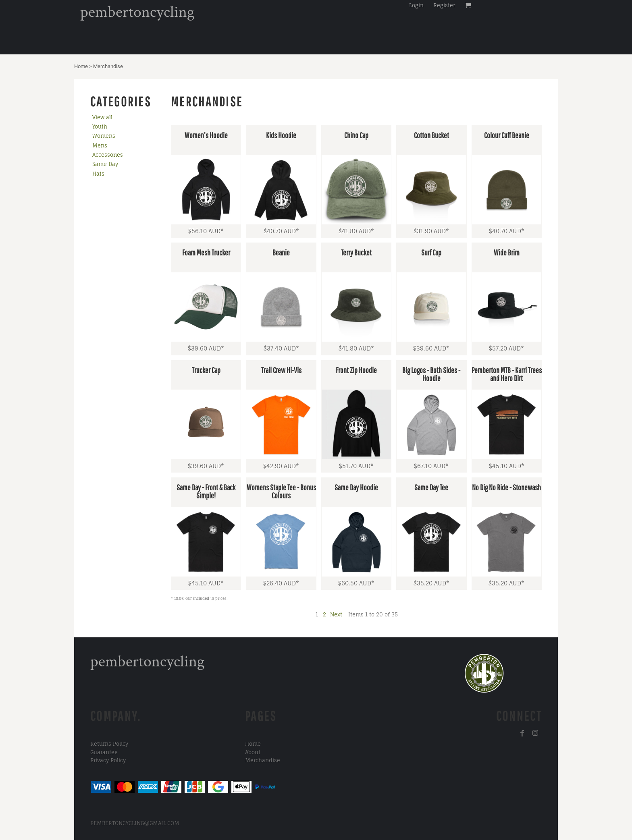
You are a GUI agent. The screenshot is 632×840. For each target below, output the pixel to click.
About (253, 752)
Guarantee (104, 752)
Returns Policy (109, 744)
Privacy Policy (108, 760)
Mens (100, 145)
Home (81, 66)
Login (416, 5)
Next (336, 614)
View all (102, 117)
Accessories (108, 155)
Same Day (105, 164)
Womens (104, 136)
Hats (98, 174)
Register (444, 5)
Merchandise (263, 760)
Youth (100, 127)
